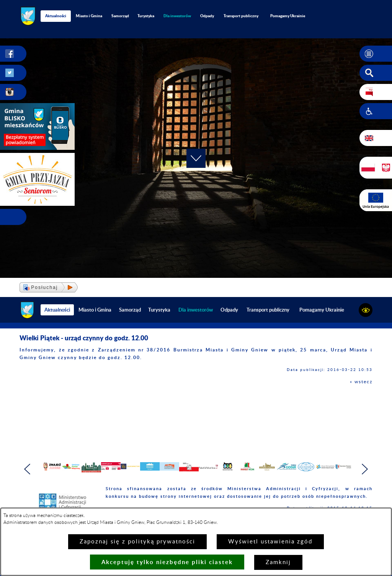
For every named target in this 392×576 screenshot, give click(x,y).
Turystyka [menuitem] (146, 16)
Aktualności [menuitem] (56, 16)
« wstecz (361, 382)
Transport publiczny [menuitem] (241, 16)
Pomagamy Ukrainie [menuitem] (288, 16)
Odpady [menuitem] (207, 16)
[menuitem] (177, 16)
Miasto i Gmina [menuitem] (89, 16)
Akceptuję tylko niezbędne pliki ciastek (167, 562)
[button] (376, 54)
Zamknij (278, 562)
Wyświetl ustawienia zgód (270, 542)
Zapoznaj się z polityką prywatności (137, 542)
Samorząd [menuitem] (120, 16)
